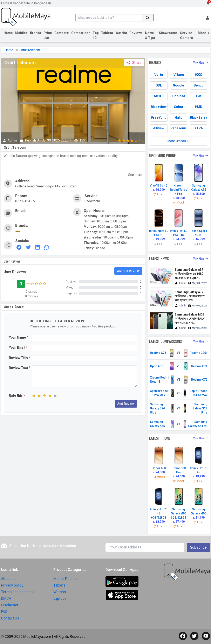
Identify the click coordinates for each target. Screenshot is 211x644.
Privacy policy (12, 585)
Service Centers (186, 35)
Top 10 (96, 35)
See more (135, 175)
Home (8, 33)
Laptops (60, 598)
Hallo (179, 117)
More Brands (179, 141)
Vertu (159, 75)
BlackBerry (199, 117)
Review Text (20, 368)
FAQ (4, 612)
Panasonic (179, 128)
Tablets (107, 33)
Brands (36, 33)
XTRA (199, 128)
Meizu (159, 96)
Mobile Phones (66, 579)
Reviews (136, 33)
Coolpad (179, 96)
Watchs (121, 33)
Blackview (159, 107)
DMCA (6, 598)
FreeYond (159, 117)
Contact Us (10, 618)
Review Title (20, 358)
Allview (159, 128)
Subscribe (198, 547)
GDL (159, 85)
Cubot (179, 107)
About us (8, 579)
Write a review (128, 271)
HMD (199, 107)
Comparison (81, 33)
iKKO (199, 75)
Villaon (179, 75)
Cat (199, 96)
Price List (48, 35)
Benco (199, 85)
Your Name (19, 337)
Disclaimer (10, 605)
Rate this (17, 396)
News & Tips (150, 35)
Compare (62, 33)
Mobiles (21, 33)
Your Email (18, 348)
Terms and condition (18, 592)
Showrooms (168, 33)
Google (179, 85)
